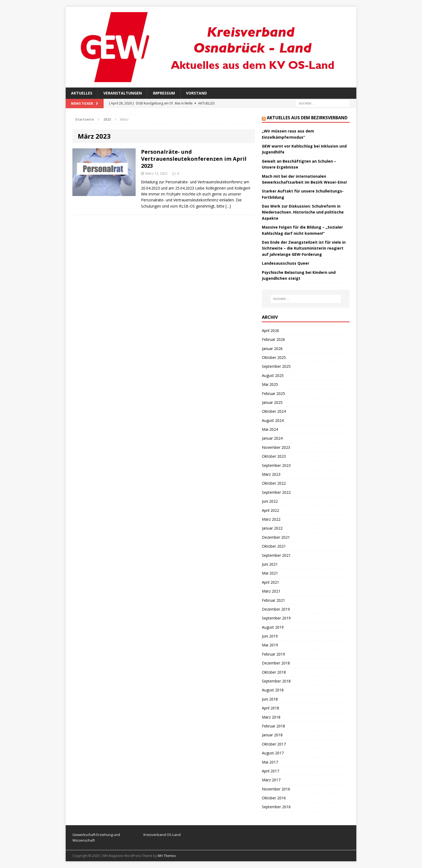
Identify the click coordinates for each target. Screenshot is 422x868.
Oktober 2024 (274, 411)
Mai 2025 (270, 384)
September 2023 (276, 465)
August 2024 (273, 420)
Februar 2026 (273, 339)
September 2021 (276, 555)
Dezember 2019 (276, 609)
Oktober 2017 (274, 744)
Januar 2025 (272, 402)
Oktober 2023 (274, 456)
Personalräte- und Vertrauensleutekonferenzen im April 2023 (194, 159)
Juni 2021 (270, 564)
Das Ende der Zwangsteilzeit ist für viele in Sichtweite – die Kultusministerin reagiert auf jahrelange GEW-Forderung (304, 248)
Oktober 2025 (274, 357)
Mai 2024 (270, 429)
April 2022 (270, 510)
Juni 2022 (270, 501)
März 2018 (271, 717)
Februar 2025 (273, 393)
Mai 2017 (270, 762)
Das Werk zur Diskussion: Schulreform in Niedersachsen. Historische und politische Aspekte (303, 212)
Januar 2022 (272, 528)
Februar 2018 (273, 726)
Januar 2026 (272, 349)
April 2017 (270, 771)
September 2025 (276, 366)
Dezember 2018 (276, 663)
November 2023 (276, 447)
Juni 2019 (270, 636)
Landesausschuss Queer (286, 263)
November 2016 (276, 789)
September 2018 (276, 681)
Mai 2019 (270, 645)
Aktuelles (82, 93)
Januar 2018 (272, 735)
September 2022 (276, 492)
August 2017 (273, 753)
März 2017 (271, 780)
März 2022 (271, 519)
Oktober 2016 (274, 798)
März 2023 (271, 474)
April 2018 (270, 708)
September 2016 (276, 807)
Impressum (164, 93)
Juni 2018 (270, 699)
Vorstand (196, 93)
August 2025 (273, 375)
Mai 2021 (270, 573)
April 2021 (270, 582)
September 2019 (276, 618)
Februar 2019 (273, 654)
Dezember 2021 (276, 537)
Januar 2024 (272, 438)
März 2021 (271, 591)
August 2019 (273, 627)
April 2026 (270, 330)
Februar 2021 (273, 600)
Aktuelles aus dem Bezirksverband (307, 118)
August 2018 (273, 690)
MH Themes (167, 856)
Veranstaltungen (123, 93)
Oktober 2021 (274, 546)
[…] (228, 206)
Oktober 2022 (274, 483)
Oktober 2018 (274, 672)
